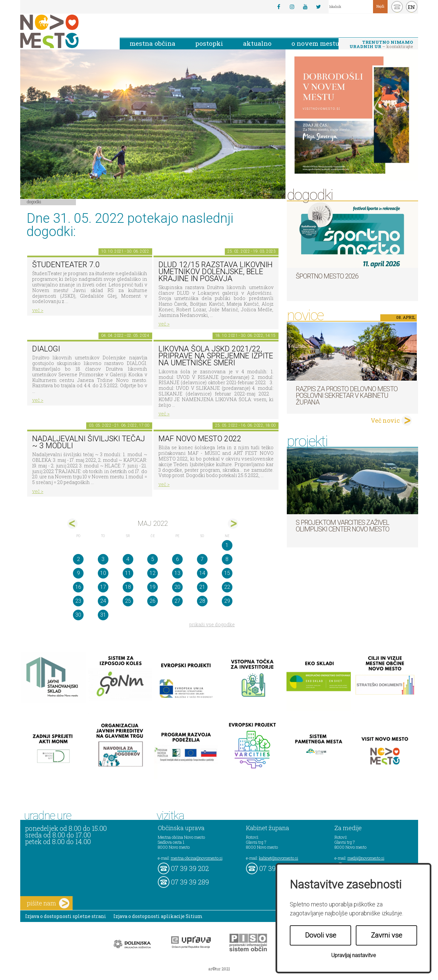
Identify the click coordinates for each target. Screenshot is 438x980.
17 (103, 587)
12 (153, 573)
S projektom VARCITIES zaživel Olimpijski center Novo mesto (343, 526)
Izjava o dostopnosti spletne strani (66, 916)
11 (128, 573)
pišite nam (48, 903)
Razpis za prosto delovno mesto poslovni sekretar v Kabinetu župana (347, 396)
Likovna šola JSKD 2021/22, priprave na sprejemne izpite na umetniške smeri (216, 356)
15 (227, 573)
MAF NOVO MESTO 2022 (200, 439)
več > (38, 310)
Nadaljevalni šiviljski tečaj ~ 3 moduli (89, 442)
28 (202, 601)
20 (177, 587)
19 (153, 587)
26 (153, 601)
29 (227, 601)
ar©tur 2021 (219, 969)
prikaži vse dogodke (212, 624)
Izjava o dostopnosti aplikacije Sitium (158, 916)
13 (177, 573)
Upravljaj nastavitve (354, 955)
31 (103, 615)
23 (78, 601)
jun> (233, 524)
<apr (72, 524)
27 (177, 601)
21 (202, 587)
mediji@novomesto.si (366, 858)
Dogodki (34, 202)
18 (128, 587)
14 (202, 573)
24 (103, 601)
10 (103, 573)
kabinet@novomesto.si (279, 858)
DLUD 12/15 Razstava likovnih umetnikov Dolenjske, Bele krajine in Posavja (216, 272)
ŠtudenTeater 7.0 (66, 265)
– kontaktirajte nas (381, 45)
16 (78, 587)
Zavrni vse (387, 935)
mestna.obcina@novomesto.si (197, 858)
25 (128, 601)
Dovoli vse (321, 935)
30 (78, 615)
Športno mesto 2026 (327, 276)
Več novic (385, 420)
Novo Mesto (65, 31)
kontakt (397, 7)
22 (227, 587)
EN (411, 7)
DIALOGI (46, 349)
